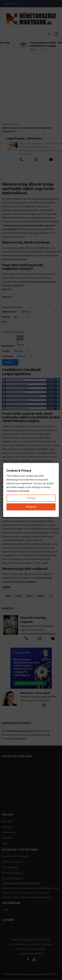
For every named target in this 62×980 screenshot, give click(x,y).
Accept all (31, 507)
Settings (31, 498)
